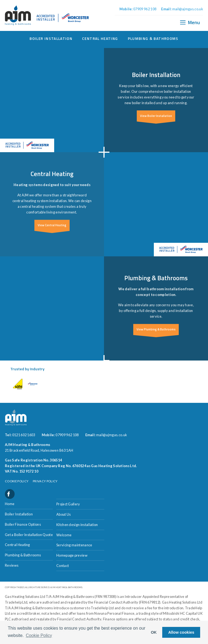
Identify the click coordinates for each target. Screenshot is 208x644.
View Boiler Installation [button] (156, 116)
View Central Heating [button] (52, 225)
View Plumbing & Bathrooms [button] (156, 329)
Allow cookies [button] (181, 632)
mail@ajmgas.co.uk (188, 9)
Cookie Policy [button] (39, 635)
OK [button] (154, 632)
